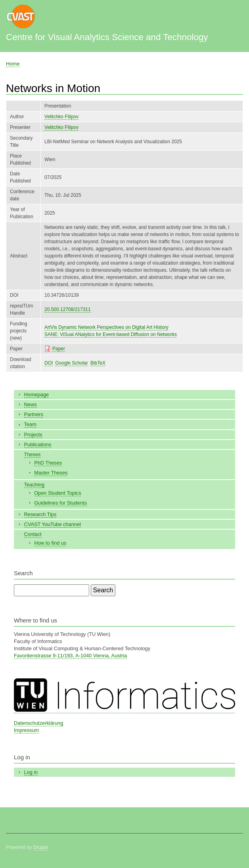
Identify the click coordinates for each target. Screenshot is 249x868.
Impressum (26, 730)
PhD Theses (48, 463)
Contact (33, 534)
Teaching (34, 485)
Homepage (37, 395)
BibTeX (98, 363)
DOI (49, 363)
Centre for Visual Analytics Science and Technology (107, 37)
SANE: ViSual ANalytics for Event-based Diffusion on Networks (111, 334)
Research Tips (40, 514)
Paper (59, 349)
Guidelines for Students (60, 503)
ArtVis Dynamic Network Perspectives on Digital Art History (106, 327)
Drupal (41, 847)
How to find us (50, 543)
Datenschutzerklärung (38, 723)
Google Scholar (72, 363)
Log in (31, 772)
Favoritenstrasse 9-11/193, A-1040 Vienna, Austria (70, 656)
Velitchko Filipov (61, 117)
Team (30, 424)
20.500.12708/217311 (68, 309)
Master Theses (51, 473)
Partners (34, 414)
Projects (33, 435)
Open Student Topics (57, 493)
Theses (33, 454)
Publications (38, 445)
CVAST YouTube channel (53, 524)
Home (13, 64)
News (31, 404)
